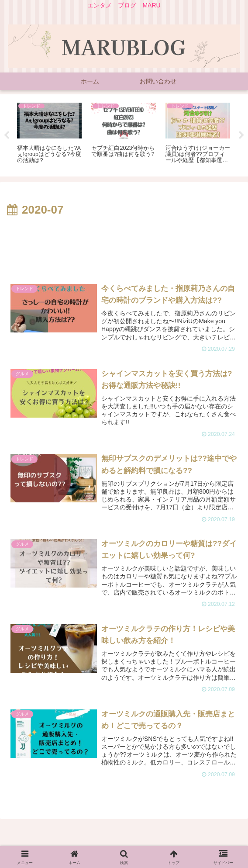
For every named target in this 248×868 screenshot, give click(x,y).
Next (241, 135)
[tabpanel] (49, 134)
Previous (7, 135)
